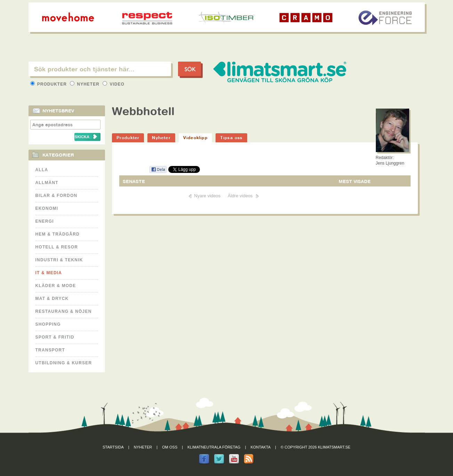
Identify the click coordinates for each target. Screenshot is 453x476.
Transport (50, 350)
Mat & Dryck (52, 299)
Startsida (113, 447)
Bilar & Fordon (56, 196)
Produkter (49, 84)
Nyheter (85, 84)
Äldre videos (240, 196)
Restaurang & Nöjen (64, 311)
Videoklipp (195, 138)
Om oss (170, 447)
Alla (42, 170)
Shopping (48, 324)
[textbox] (100, 69)
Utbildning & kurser (64, 363)
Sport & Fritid (55, 337)
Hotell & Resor (57, 247)
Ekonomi (47, 208)
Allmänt (47, 183)
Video (114, 84)
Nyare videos (207, 196)
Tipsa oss (231, 138)
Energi (45, 221)
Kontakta (261, 447)
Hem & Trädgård (58, 234)
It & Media (49, 273)
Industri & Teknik (59, 260)
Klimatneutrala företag (214, 447)
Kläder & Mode (56, 286)
